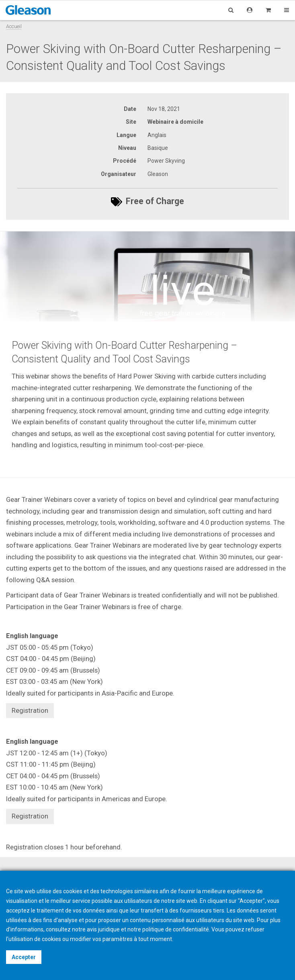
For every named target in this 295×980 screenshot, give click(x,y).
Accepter (24, 957)
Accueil (14, 26)
